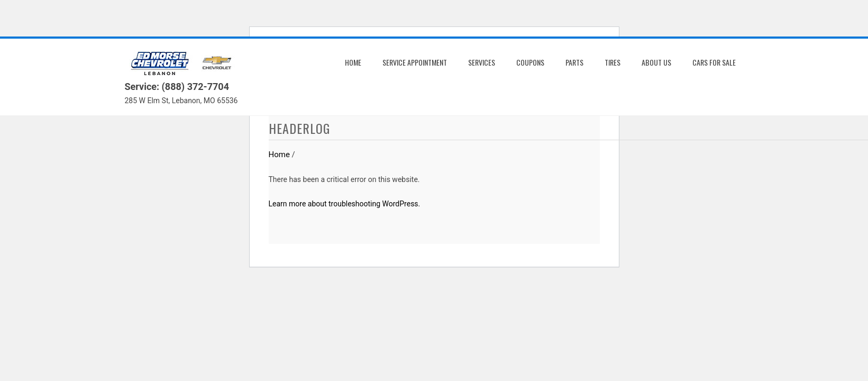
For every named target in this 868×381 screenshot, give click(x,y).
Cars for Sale (714, 62)
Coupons (530, 62)
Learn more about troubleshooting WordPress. (345, 204)
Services (482, 62)
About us (656, 62)
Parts (574, 62)
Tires (613, 62)
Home (353, 62)
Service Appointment (415, 62)
